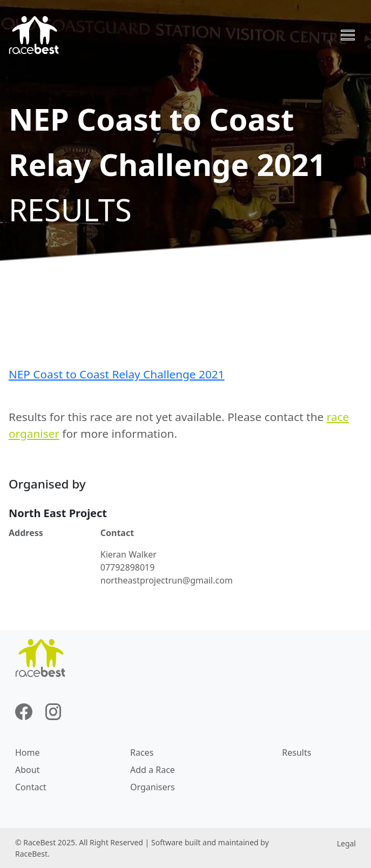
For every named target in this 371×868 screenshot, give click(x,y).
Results (296, 752)
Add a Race (153, 770)
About (27, 770)
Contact (31, 787)
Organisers (153, 787)
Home (28, 752)
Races (142, 752)
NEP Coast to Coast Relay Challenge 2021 (117, 374)
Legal (346, 843)
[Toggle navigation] (348, 35)
